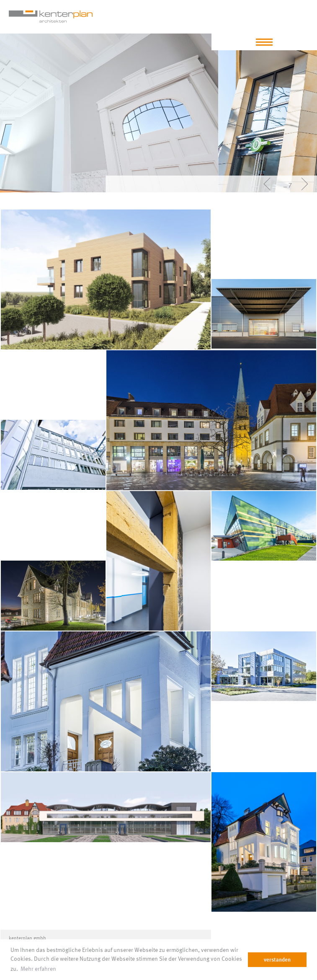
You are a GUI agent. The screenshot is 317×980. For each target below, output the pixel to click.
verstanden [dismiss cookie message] (277, 959)
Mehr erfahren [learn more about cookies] (62, 968)
